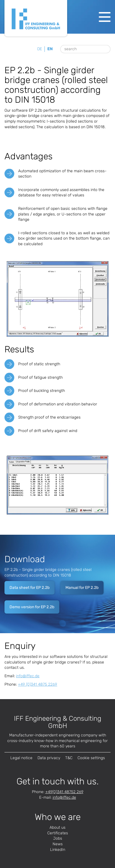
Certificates (58, 833)
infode (28, 676)
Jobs (58, 838)
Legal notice (21, 758)
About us (57, 827)
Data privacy (49, 758)
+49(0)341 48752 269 (64, 792)
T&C (69, 758)
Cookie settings (91, 758)
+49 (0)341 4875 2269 (37, 684)
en (50, 49)
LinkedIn (58, 850)
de (40, 49)
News (58, 844)
